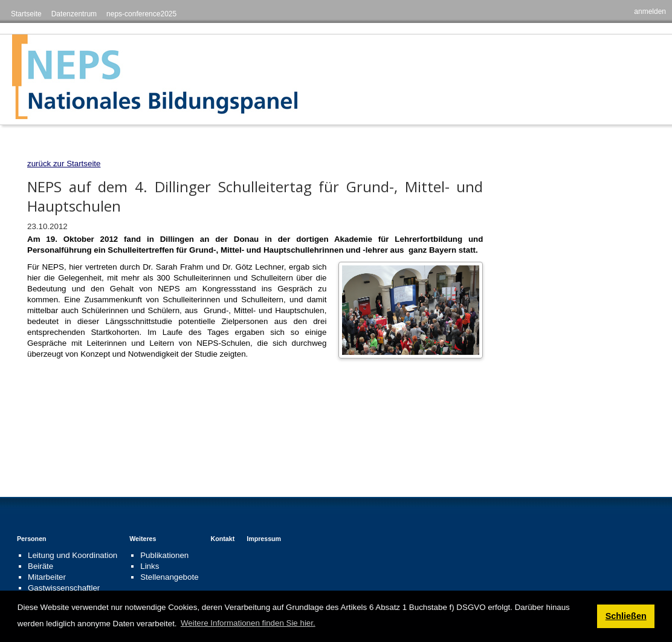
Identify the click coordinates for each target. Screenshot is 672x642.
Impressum (264, 539)
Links (150, 566)
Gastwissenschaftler (64, 588)
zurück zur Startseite (64, 164)
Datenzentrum (74, 14)
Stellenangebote (169, 577)
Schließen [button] (626, 616)
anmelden (650, 11)
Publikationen (164, 555)
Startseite (26, 14)
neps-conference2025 (141, 14)
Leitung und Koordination (73, 555)
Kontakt (223, 539)
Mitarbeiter (47, 577)
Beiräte (40, 566)
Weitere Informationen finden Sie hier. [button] (248, 623)
